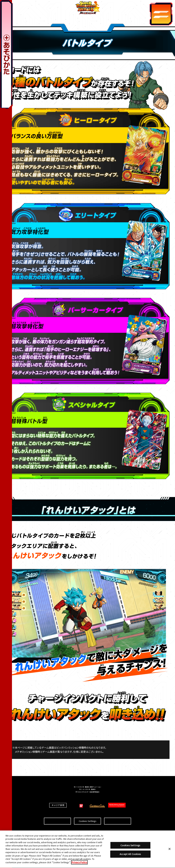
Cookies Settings (88, 815)
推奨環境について (58, 815)
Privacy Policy (79, 864)
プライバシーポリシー (118, 815)
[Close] (170, 850)
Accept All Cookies (130, 855)
